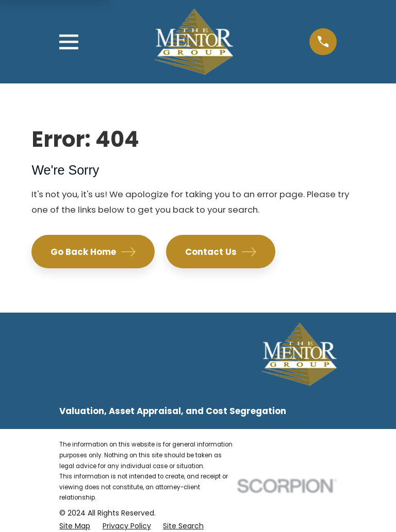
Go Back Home (93, 252)
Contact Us (221, 252)
